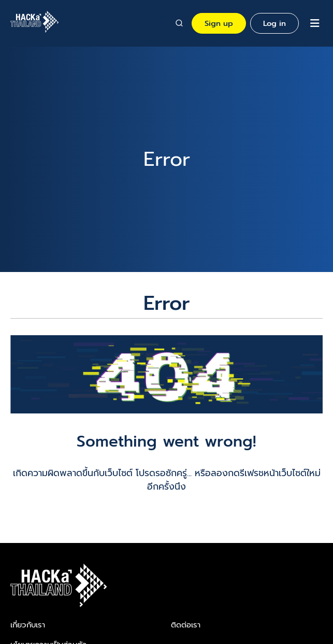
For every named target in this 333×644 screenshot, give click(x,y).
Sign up (219, 23)
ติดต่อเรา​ (186, 625)
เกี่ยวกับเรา (28, 625)
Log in (274, 23)
